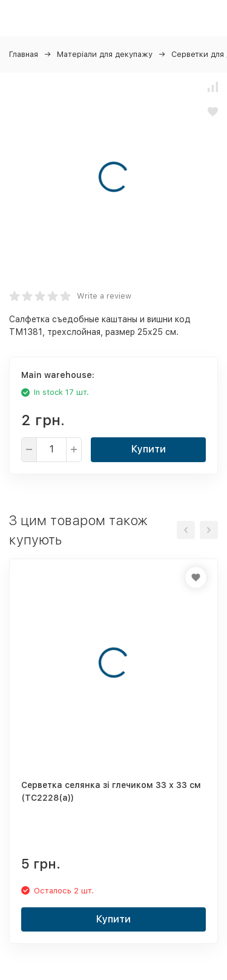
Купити (149, 449)
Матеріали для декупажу (105, 54)
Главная (24, 54)
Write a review (104, 296)
